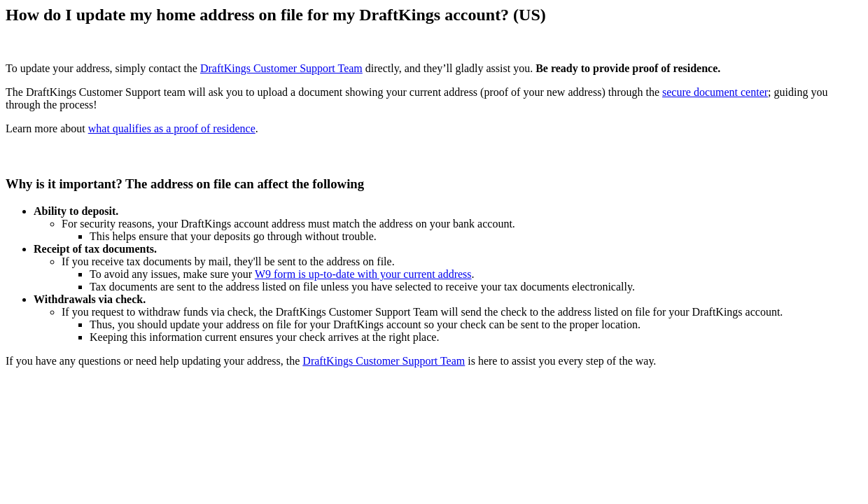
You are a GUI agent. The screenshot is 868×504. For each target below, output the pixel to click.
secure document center (715, 92)
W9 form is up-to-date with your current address (363, 274)
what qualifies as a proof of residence (172, 128)
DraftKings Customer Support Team (281, 68)
